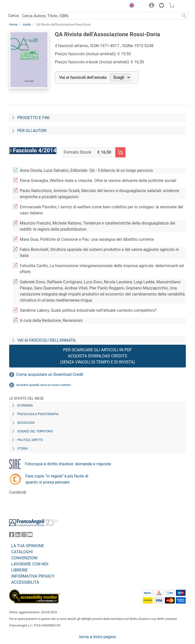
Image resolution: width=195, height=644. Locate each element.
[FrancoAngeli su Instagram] (24, 536)
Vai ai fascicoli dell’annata (83, 77)
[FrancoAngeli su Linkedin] (18, 536)
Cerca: (14, 16)
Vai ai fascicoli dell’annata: (47, 340)
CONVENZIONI (24, 558)
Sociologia (26, 423)
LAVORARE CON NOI (30, 564)
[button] (131, 6)
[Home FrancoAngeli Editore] (26, 6)
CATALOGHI (22, 552)
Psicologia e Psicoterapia (38, 414)
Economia (25, 406)
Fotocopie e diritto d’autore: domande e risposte (68, 464)
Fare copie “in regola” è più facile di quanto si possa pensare (57, 479)
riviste (27, 25)
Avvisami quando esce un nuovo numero (44, 385)
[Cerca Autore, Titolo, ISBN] (100, 16)
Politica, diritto (30, 440)
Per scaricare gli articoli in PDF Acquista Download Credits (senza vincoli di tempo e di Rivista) (97, 356)
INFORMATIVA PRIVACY (33, 576)
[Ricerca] (184, 16)
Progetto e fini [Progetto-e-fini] (33, 118)
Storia (22, 449)
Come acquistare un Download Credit (50, 374)
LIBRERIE (19, 570)
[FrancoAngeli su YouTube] (30, 536)
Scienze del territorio (35, 431)
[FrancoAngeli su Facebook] (12, 536)
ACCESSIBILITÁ (25, 582)
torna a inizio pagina (97, 637)
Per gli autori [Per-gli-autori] (32, 131)
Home (13, 25)
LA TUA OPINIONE (28, 546)
